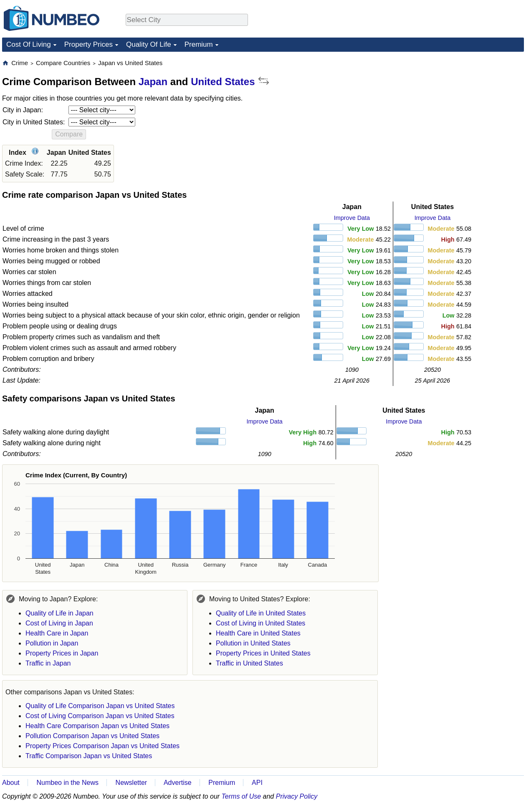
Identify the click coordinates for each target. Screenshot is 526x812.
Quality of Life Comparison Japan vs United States (100, 706)
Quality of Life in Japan (59, 613)
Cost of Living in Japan (59, 623)
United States (223, 82)
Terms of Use (242, 796)
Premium (199, 44)
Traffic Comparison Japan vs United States (89, 756)
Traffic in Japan (48, 663)
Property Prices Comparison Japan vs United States (102, 746)
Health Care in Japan (57, 633)
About (11, 783)
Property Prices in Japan (62, 653)
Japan (153, 82)
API (257, 783)
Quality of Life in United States (261, 613)
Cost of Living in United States (260, 623)
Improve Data (352, 218)
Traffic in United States (249, 663)
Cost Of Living (29, 44)
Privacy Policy (297, 796)
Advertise (178, 783)
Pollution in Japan (52, 643)
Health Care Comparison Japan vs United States (97, 726)
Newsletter (131, 783)
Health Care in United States (258, 633)
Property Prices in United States (263, 653)
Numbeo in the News (67, 783)
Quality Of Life (149, 44)
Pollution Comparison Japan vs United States (92, 736)
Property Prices (89, 44)
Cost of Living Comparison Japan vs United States (100, 716)
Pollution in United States (253, 643)
